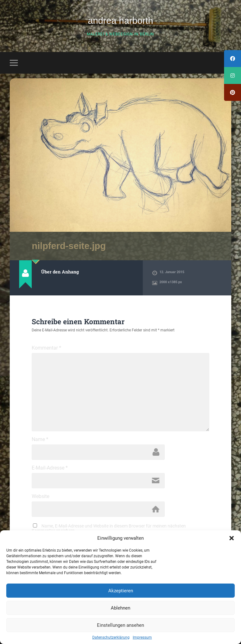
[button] (232, 538)
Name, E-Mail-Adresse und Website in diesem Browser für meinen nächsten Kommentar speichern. (109, 528)
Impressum (142, 637)
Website (40, 496)
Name (40, 439)
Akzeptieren (121, 591)
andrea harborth (120, 21)
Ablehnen (120, 608)
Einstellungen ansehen (120, 625)
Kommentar (46, 348)
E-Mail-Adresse (50, 468)
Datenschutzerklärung (111, 637)
